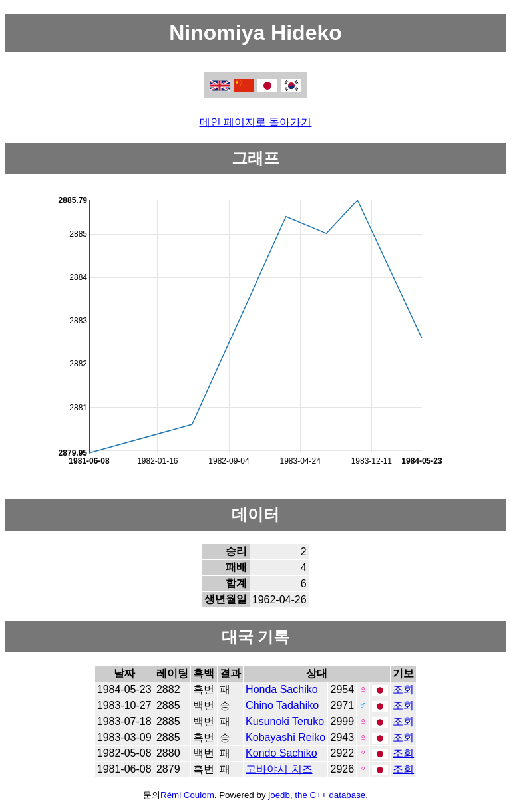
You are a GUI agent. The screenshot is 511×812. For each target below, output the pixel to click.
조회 (403, 689)
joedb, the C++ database (317, 795)
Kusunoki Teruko (285, 721)
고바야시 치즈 (279, 769)
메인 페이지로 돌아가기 (256, 122)
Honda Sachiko (282, 689)
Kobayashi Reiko (285, 737)
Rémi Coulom (187, 795)
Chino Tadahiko (282, 705)
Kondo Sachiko (281, 753)
